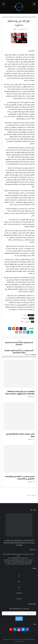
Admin (25, 315)
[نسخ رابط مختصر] (17, 332)
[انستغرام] (19, 629)
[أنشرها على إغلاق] (21, 329)
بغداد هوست (18, 641)
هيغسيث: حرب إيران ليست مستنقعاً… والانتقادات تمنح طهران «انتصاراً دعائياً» (18, 555)
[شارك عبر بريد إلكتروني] (24, 332)
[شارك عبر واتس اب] (32, 332)
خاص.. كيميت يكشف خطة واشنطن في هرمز (18, 558)
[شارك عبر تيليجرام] (28, 332)
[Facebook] (27, 629)
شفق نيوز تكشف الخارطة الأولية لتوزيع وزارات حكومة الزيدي (18, 562)
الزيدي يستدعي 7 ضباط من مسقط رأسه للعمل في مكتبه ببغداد (18, 560)
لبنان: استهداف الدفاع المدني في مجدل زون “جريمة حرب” (18, 564)
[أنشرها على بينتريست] (17, 329)
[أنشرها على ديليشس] (10, 329)
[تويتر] (23, 629)
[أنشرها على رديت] (13, 329)
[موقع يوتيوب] (11, 629)
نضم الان (19, 619)
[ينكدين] (15, 629)
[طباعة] (20, 332)
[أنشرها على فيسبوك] (25, 329)
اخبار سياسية (28, 322)
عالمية (22, 322)
